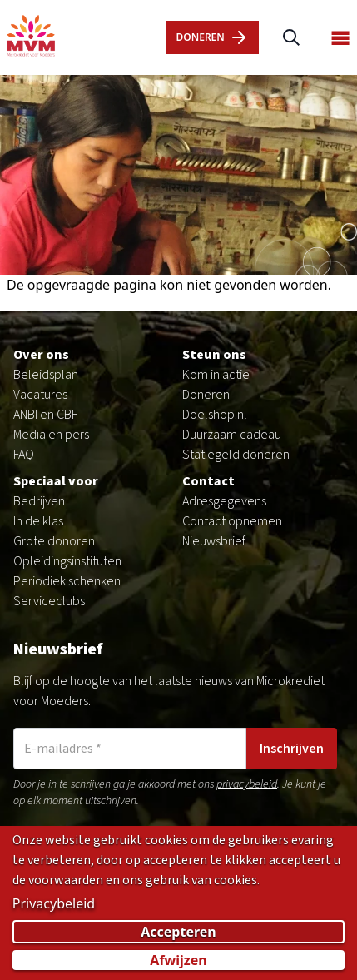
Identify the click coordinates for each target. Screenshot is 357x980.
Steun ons (214, 355)
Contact (208, 481)
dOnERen (212, 37)
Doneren (206, 395)
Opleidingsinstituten (67, 561)
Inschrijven (292, 749)
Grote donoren (54, 541)
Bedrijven (39, 501)
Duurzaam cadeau (232, 435)
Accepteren (178, 933)
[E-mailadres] (130, 749)
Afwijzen (178, 962)
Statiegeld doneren (236, 455)
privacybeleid (247, 784)
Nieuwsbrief (214, 541)
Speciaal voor (56, 481)
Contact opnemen (232, 521)
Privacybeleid (54, 905)
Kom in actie (216, 375)
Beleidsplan (46, 375)
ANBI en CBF (45, 415)
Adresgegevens (224, 501)
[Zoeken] (291, 38)
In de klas (38, 521)
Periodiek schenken (67, 581)
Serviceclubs (49, 601)
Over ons (41, 355)
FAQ (24, 455)
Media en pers (51, 435)
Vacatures (40, 395)
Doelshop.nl (215, 415)
